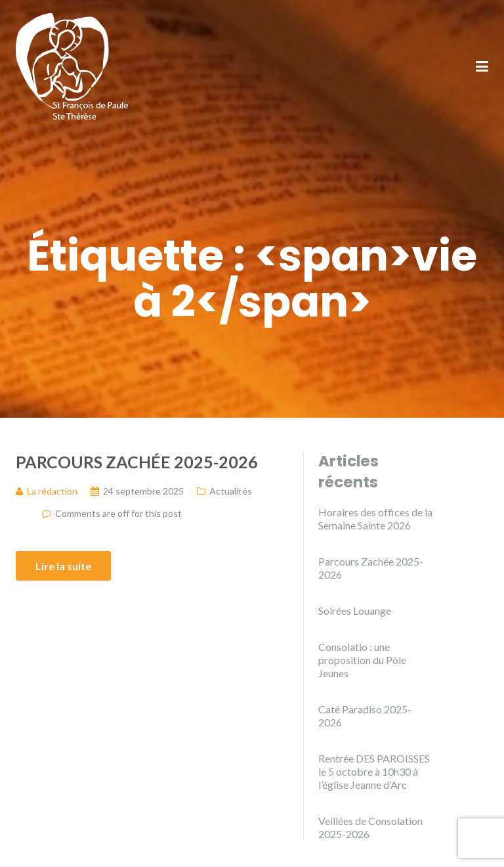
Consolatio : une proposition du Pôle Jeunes (362, 660)
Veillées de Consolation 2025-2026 (370, 827)
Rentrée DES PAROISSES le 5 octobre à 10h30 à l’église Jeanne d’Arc (374, 771)
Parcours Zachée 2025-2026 (137, 462)
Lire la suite (63, 566)
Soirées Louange (355, 611)
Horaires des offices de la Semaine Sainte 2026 (375, 519)
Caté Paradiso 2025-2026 (365, 716)
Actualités (231, 491)
